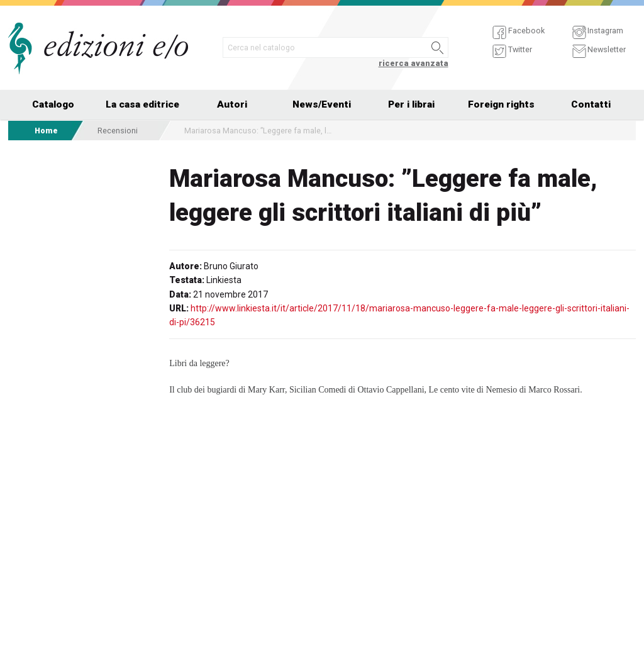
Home (46, 131)
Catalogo (53, 104)
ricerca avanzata (414, 63)
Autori (232, 104)
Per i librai (411, 104)
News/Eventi (322, 104)
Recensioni (118, 131)
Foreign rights (501, 104)
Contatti (591, 104)
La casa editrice (142, 104)
